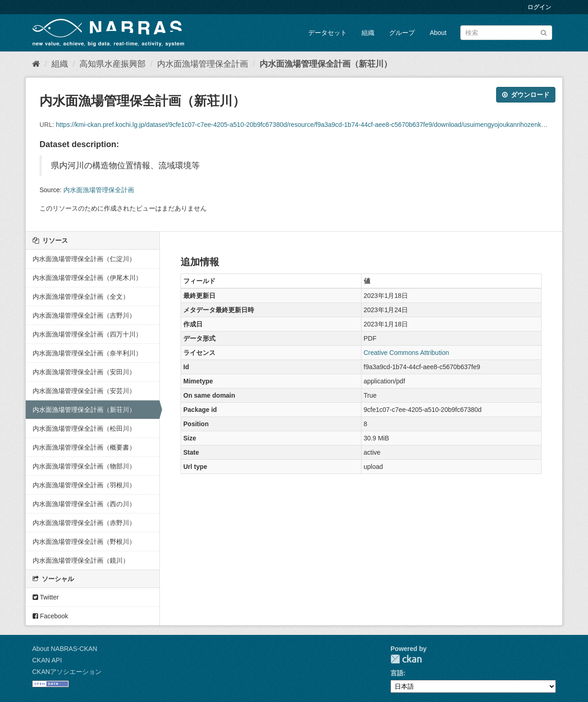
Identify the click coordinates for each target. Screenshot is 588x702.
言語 (397, 673)
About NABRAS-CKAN (65, 649)
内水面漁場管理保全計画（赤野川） (84, 523)
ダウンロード (526, 95)
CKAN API (47, 660)
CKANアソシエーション (67, 672)
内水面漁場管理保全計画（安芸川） (84, 391)
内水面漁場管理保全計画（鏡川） (81, 560)
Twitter (46, 597)
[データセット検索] (506, 33)
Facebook (50, 616)
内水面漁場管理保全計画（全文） (81, 297)
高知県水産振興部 (113, 64)
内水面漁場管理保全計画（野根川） (84, 542)
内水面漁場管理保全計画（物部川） (84, 466)
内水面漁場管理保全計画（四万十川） (87, 334)
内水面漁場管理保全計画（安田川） (84, 372)
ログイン (539, 7)
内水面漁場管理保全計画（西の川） (84, 504)
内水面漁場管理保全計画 (203, 64)
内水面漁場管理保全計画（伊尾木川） (87, 278)
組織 (368, 33)
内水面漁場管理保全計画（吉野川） (84, 315)
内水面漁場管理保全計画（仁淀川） (84, 259)
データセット (328, 33)
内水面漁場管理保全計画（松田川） (84, 428)
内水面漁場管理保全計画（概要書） (84, 447)
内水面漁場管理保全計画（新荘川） (326, 64)
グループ (402, 33)
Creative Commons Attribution (407, 353)
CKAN (406, 659)
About (438, 33)
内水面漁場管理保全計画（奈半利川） (87, 353)
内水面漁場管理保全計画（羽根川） (84, 485)
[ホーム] (36, 64)
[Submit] (544, 32)
